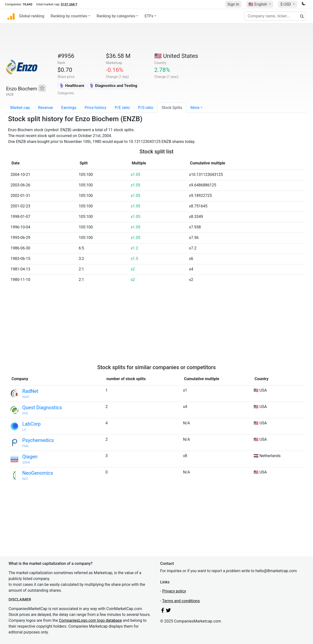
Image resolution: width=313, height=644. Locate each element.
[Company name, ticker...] (275, 16)
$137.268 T (69, 4)
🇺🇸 (258, 4)
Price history (95, 108)
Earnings (69, 108)
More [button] (195, 108)
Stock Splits (172, 108)
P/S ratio (146, 108)
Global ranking (32, 16)
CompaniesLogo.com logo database (90, 620)
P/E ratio (122, 108)
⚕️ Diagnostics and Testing (113, 86)
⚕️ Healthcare (72, 86)
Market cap (20, 108)
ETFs (149, 16)
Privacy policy (174, 591)
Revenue (46, 108)
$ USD (286, 4)
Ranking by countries (69, 16)
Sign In (233, 4)
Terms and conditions (181, 601)
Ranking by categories (116, 16)
